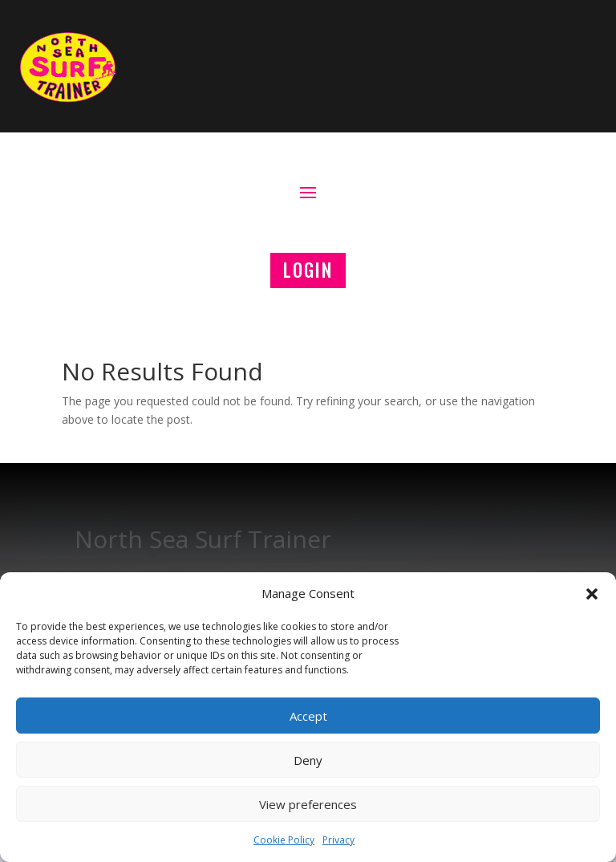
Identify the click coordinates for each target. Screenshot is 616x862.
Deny (308, 760)
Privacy (338, 840)
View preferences (308, 804)
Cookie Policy (284, 840)
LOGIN (308, 270)
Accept (308, 716)
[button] (592, 594)
